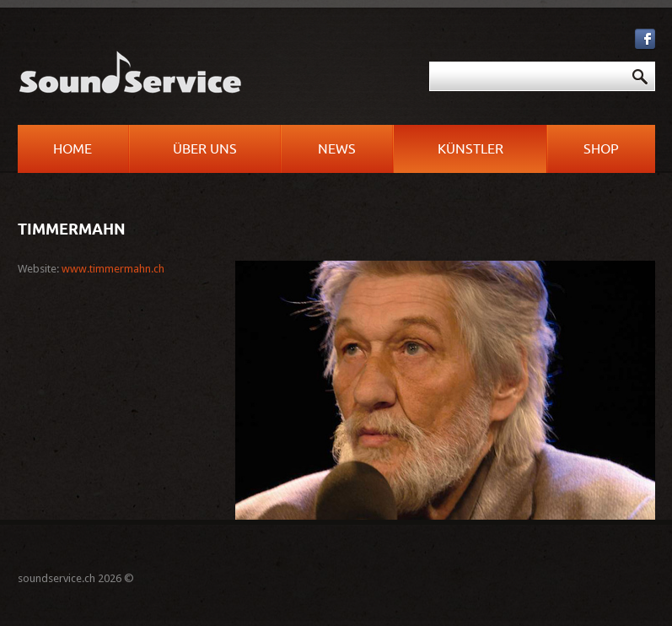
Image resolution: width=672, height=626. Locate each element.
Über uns (205, 149)
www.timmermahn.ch (113, 269)
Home (73, 149)
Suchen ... (342, 62)
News (337, 149)
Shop (601, 149)
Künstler (470, 149)
